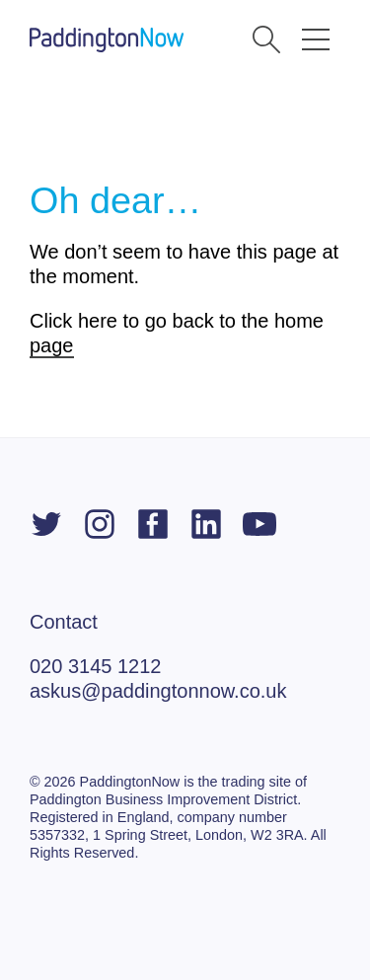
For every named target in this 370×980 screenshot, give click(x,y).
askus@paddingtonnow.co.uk (158, 691)
